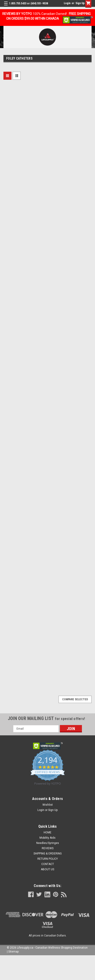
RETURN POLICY (48, 859)
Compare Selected (75, 699)
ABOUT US (47, 869)
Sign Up (80, 3)
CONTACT (48, 864)
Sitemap (13, 952)
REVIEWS (48, 848)
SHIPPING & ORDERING (48, 854)
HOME (47, 832)
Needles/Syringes (48, 843)
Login (67, 3)
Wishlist (48, 805)
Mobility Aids (47, 838)
